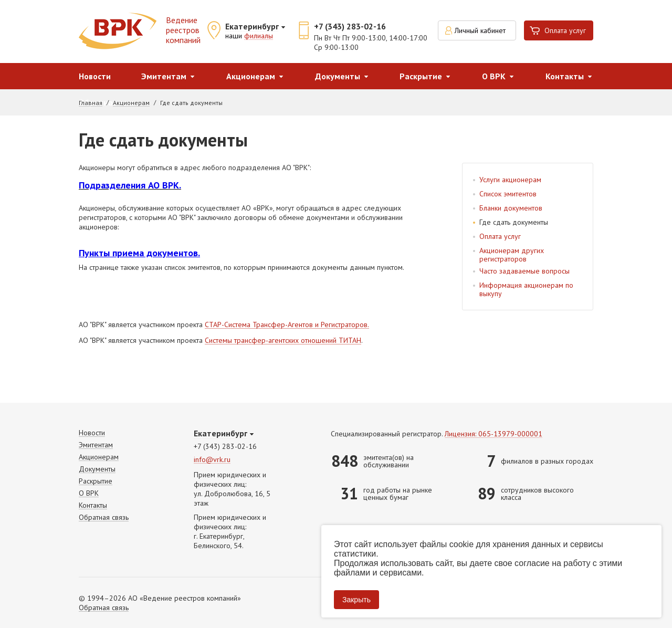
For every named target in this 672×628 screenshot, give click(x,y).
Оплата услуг (565, 30)
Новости (95, 76)
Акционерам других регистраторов (512, 255)
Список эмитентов (508, 194)
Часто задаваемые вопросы (524, 271)
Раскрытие (421, 76)
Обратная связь (104, 517)
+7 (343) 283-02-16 (350, 26)
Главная (91, 103)
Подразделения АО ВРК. (130, 185)
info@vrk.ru (212, 460)
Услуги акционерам (510, 180)
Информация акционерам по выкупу (526, 289)
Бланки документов (511, 208)
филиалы (259, 36)
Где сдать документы (514, 222)
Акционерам (251, 76)
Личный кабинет (480, 30)
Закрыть (356, 600)
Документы (338, 76)
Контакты (565, 76)
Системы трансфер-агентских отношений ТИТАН (283, 341)
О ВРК (494, 76)
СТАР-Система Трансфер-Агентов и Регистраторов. (287, 325)
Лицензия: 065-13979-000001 (493, 434)
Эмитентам (164, 76)
